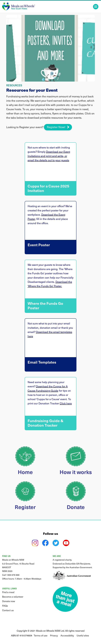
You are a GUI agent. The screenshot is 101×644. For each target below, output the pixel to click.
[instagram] (35, 543)
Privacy (54, 635)
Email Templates (51, 372)
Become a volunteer (13, 597)
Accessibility (67, 635)
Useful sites (83, 635)
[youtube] (66, 543)
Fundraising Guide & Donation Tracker (51, 430)
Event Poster (51, 254)
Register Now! (56, 127)
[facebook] (45, 543)
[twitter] (56, 543)
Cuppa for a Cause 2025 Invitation (51, 196)
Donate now (9, 601)
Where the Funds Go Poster (51, 313)
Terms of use (41, 635)
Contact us (8, 610)
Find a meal (8, 592)
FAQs (5, 606)
